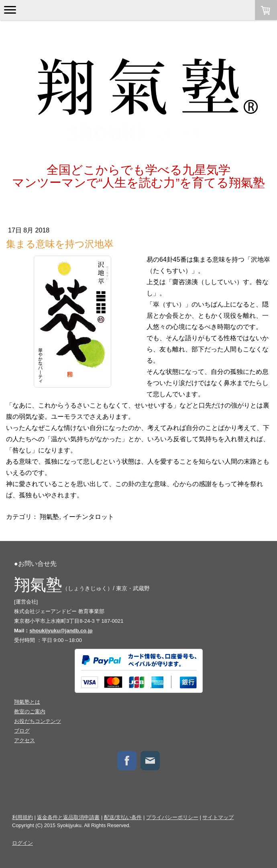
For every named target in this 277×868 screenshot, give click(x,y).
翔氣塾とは (27, 702)
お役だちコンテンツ (38, 721)
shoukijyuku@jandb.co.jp (61, 631)
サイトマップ (218, 817)
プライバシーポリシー (172, 817)
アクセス (24, 740)
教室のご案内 (30, 712)
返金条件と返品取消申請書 (68, 817)
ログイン (22, 843)
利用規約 (22, 817)
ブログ (22, 731)
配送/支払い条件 (123, 817)
